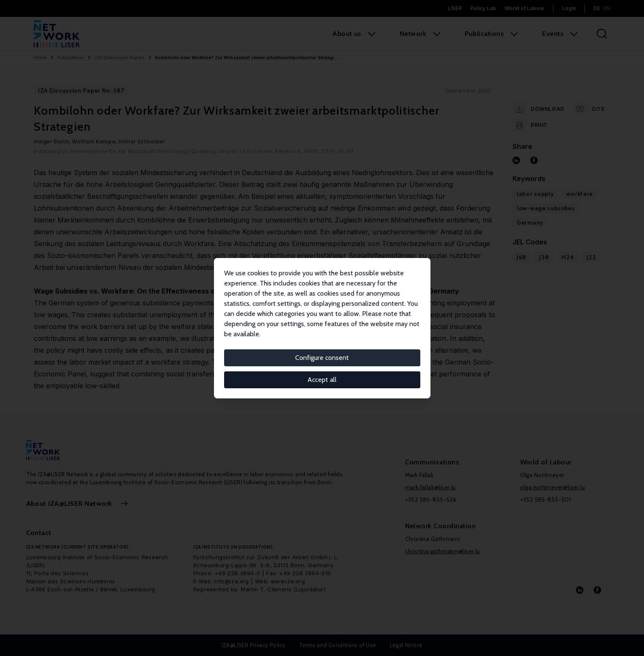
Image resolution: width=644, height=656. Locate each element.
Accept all (322, 380)
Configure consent (322, 358)
